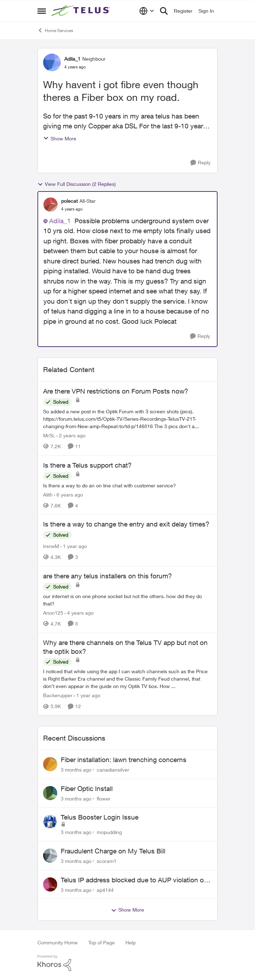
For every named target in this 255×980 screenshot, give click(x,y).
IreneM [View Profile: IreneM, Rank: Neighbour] (51, 546)
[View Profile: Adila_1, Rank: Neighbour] (52, 62)
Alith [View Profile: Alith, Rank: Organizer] (48, 494)
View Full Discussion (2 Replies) (77, 184)
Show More (60, 138)
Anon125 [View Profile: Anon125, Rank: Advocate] (53, 613)
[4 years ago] (79, 613)
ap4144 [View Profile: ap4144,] (105, 890)
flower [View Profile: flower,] (104, 798)
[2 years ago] (71, 435)
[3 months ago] (76, 770)
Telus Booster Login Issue (100, 817)
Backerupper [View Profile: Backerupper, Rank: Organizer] (58, 695)
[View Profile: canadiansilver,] (50, 764)
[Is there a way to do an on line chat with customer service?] (127, 485)
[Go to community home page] (82, 11)
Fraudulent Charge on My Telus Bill (113, 851)
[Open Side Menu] (42, 11)
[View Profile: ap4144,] (50, 884)
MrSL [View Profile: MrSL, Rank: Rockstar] (49, 435)
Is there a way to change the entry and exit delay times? (126, 524)
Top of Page (102, 942)
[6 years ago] (69, 494)
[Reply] (200, 163)
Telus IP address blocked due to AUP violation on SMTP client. (134, 880)
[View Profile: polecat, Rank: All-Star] (51, 205)
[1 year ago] (74, 546)
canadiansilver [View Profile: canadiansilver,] (113, 770)
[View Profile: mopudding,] (50, 822)
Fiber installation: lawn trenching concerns (124, 760)
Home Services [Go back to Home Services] (55, 30)
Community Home (58, 942)
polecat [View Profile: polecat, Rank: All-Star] (69, 201)
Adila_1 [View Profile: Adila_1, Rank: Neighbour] (72, 59)
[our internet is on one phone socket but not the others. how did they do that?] (127, 600)
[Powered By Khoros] (127, 963)
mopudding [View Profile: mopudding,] (109, 832)
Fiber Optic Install (87, 789)
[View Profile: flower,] (50, 793)
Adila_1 (60, 221)
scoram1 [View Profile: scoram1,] (107, 861)
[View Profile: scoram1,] (50, 856)
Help (131, 942)
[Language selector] (147, 11)
